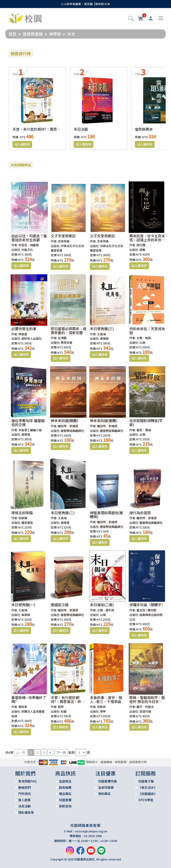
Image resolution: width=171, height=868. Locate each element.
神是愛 (23, 334)
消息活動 (24, 806)
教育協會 (67, 343)
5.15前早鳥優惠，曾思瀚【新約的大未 (86, 4)
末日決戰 (81, 129)
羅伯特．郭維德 (68, 426)
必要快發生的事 (24, 329)
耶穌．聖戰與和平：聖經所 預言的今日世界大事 (147, 701)
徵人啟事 (24, 800)
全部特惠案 (106, 787)
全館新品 (65, 781)
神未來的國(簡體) (64, 421)
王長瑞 (101, 334)
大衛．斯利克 (106, 610)
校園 (64, 711)
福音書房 (27, 523)
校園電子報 (146, 781)
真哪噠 (104, 338)
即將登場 (65, 806)
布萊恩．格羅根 (29, 245)
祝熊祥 (101, 707)
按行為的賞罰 (140, 513)
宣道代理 (145, 711)
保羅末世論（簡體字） (147, 605)
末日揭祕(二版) (102, 605)
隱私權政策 (26, 812)
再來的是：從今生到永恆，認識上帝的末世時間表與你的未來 (147, 240)
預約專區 (104, 794)
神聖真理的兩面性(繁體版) (107, 515)
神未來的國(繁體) (104, 421)
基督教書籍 (33, 34)
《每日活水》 (148, 787)
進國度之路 (60, 605)
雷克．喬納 (144, 430)
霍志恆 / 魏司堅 (146, 610)
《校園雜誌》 (148, 794)
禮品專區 (65, 794)
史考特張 (64, 241)
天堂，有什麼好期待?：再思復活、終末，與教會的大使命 (58, 129)
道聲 (142, 250)
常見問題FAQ (27, 781)
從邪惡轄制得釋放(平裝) (146, 423)
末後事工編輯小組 (30, 430)
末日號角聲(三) (102, 329)
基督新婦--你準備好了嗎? (29, 699)
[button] (131, 19)
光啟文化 (27, 250)
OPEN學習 (146, 800)
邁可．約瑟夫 (145, 707)
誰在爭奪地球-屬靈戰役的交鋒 (28, 423)
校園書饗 (65, 800)
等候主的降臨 (22, 513)
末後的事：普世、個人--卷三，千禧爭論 (106, 699)
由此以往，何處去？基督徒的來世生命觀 (29, 238)
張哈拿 (23, 707)
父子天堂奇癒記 (63, 236)
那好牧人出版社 (32, 338)
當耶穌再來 (144, 129)
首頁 (12, 34)
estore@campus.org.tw (91, 831)
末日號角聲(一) (23, 605)
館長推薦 (65, 787)
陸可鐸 (141, 245)
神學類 (55, 34)
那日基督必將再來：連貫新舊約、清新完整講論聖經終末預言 (69, 332)
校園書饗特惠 (108, 781)
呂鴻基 (62, 338)
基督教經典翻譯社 (72, 431)
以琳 (142, 343)
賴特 (61, 707)
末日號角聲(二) (63, 513)
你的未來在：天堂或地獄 (147, 331)
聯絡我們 (24, 787)
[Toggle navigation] (161, 18)
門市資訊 (24, 794)
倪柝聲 (23, 518)
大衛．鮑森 (144, 338)
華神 (103, 711)
